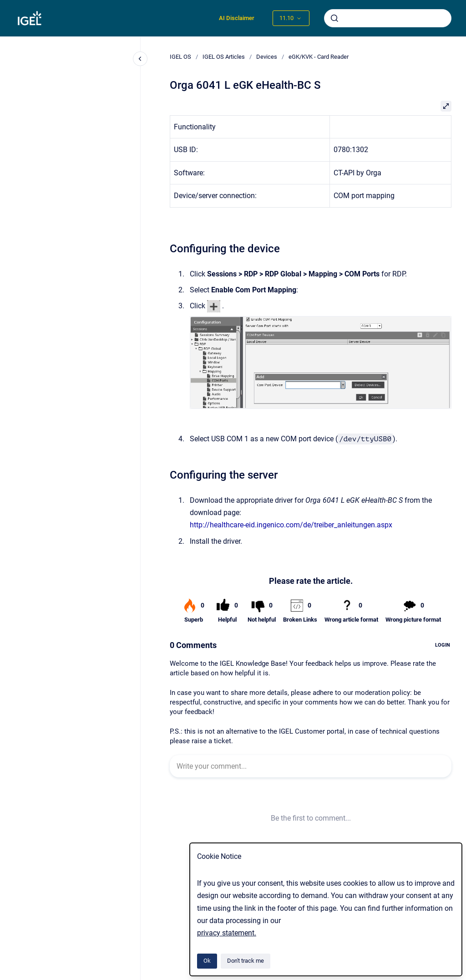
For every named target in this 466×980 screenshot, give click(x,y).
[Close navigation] (140, 59)
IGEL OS (180, 57)
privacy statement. (227, 933)
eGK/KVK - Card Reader (319, 57)
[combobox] (388, 18)
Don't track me (246, 961)
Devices (267, 57)
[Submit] (334, 18)
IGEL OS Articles (224, 57)
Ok (207, 961)
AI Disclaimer (237, 18)
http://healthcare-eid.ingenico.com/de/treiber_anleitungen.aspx (291, 525)
